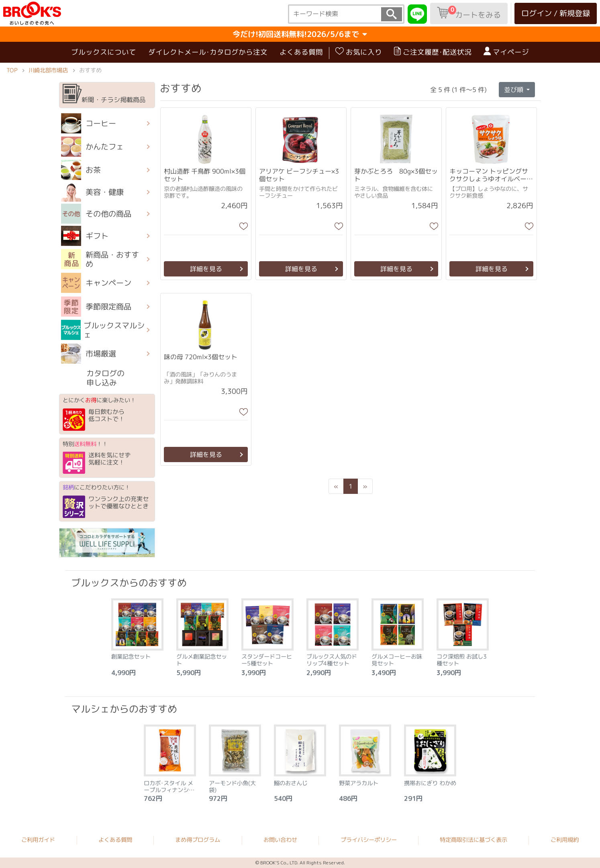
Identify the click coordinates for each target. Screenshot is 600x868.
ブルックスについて (104, 52)
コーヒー (89, 123)
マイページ (506, 52)
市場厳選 (89, 354)
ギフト (85, 236)
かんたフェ (92, 147)
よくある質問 (301, 52)
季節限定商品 (96, 306)
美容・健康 (92, 192)
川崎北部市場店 (48, 70)
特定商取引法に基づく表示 (473, 840)
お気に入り (359, 52)
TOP (12, 70)
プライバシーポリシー (369, 840)
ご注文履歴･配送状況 (433, 52)
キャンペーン (96, 283)
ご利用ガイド (38, 840)
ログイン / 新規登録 (556, 13)
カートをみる (469, 13)
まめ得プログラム (198, 840)
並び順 (514, 89)
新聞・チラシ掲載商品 (104, 94)
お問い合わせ (280, 840)
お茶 (81, 170)
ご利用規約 (565, 840)
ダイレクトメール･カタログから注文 (208, 52)
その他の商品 (96, 214)
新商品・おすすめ (100, 259)
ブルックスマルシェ (103, 330)
